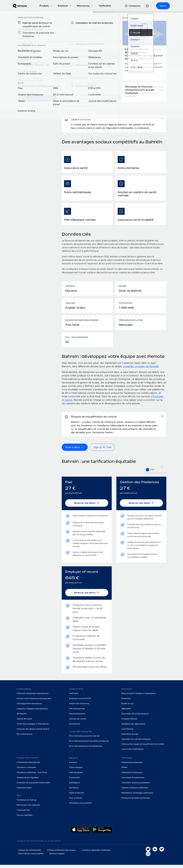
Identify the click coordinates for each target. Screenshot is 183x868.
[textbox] (155, 474)
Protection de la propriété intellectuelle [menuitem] (33, 786)
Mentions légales (57, 857)
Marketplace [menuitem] (74, 786)
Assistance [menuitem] (74, 791)
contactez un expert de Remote (140, 368)
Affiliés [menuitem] (124, 771)
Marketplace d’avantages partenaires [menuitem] (137, 796)
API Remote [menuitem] (22, 717)
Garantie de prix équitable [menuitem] (28, 781)
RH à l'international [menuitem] (24, 737)
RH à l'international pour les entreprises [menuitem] (86, 749)
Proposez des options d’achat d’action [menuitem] (33, 732)
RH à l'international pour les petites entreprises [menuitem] (89, 744)
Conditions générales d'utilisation (96, 853)
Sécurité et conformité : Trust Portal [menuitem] (32, 776)
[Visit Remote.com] (23, 6)
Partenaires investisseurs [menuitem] (132, 776)
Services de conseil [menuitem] (78, 722)
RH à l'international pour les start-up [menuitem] (84, 739)
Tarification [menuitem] (74, 697)
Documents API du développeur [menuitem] (135, 717)
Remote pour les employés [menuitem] (28, 808)
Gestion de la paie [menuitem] (24, 722)
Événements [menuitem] (74, 781)
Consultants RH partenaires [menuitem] (133, 781)
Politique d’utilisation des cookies (62, 853)
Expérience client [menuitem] (24, 791)
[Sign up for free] (102, 451)
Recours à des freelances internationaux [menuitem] (34, 701)
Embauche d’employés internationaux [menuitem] (33, 697)
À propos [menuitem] (73, 765)
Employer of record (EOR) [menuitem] (80, 701)
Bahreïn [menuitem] (52, 18)
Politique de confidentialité (29, 853)
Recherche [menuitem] (126, 701)
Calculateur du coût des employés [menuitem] (136, 742)
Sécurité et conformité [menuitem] (26, 771)
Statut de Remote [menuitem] (77, 796)
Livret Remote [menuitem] (127, 732)
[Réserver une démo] (87, 507)
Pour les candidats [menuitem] (25, 818)
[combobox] (155, 474)
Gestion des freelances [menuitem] (79, 707)
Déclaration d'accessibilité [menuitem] (80, 806)
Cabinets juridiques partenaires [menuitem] (135, 791)
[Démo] (159, 6)
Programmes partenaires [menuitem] (132, 765)
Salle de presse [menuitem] (76, 776)
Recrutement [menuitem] (75, 727)
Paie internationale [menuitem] (77, 712)
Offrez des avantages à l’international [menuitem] (33, 727)
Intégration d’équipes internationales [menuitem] (32, 712)
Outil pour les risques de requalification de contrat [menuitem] (143, 747)
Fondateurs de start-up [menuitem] (27, 803)
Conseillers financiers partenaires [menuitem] (136, 786)
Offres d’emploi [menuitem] (76, 771)
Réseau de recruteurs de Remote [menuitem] (136, 801)
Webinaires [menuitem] (126, 712)
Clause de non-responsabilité (31, 857)
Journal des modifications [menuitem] (133, 752)
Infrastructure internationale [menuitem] (28, 765)
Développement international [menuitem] (29, 707)
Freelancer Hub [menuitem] (23, 813)
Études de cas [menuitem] (128, 707)
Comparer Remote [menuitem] (129, 722)
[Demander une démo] (34, 58)
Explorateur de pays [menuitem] (31, 18)
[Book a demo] (75, 451)
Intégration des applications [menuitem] (133, 727)
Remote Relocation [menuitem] (77, 717)
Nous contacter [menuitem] (76, 801)
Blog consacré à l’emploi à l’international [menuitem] (138, 697)
